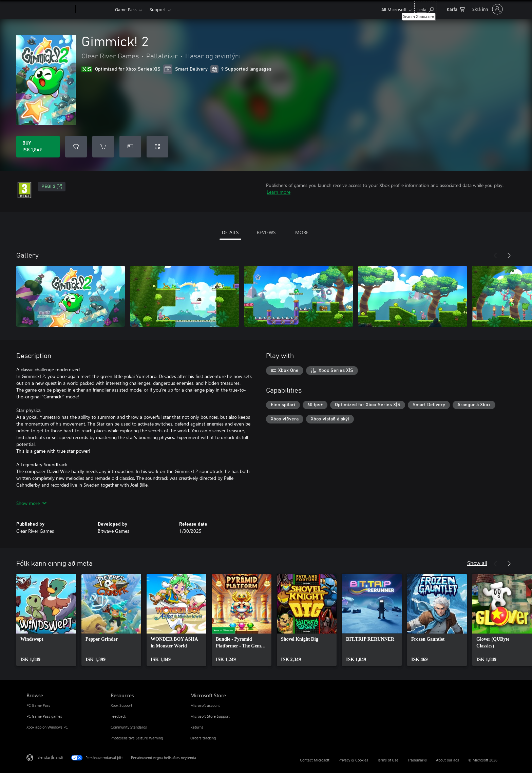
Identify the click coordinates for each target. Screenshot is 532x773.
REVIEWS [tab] (266, 232)
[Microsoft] (50, 10)
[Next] (509, 256)
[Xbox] (94, 10)
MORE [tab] (302, 232)
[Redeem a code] (157, 147)
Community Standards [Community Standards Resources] (129, 727)
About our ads (448, 760)
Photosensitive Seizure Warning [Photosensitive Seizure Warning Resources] (137, 738)
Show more (31, 503)
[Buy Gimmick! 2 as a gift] (130, 147)
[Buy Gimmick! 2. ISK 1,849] (38, 147)
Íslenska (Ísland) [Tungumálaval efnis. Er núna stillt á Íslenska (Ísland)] (50, 757)
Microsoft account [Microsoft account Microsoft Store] (205, 705)
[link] (46, 620)
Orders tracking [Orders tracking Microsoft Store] (203, 738)
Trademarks (417, 760)
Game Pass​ (126, 9)
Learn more (279, 192)
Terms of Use (388, 760)
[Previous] (495, 256)
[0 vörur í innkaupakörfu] (456, 9)
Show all (477, 563)
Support (158, 9)
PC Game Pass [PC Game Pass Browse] (38, 705)
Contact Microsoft (315, 760)
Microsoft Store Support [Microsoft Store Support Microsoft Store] (210, 716)
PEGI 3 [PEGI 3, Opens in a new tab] (52, 187)
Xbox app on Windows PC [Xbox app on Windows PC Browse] (47, 727)
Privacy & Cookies (353, 760)
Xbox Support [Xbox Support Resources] (121, 705)
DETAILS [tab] (230, 232)
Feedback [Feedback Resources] (118, 716)
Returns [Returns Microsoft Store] (197, 727)
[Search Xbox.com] (426, 9)
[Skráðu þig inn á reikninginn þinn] (487, 9)
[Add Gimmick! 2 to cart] (103, 147)
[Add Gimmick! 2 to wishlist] (76, 147)
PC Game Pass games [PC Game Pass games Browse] (44, 716)
